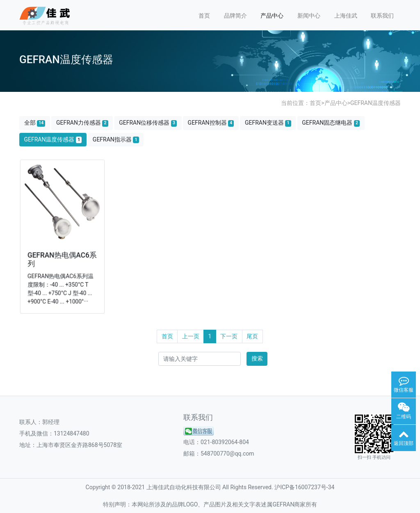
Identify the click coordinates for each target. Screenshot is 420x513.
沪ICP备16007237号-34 (304, 487)
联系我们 (382, 16)
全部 (35, 123)
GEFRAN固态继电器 (331, 123)
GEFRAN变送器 (268, 123)
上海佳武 (346, 16)
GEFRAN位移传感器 (148, 123)
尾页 (252, 336)
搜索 (257, 358)
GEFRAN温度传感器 (375, 103)
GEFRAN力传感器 (82, 123)
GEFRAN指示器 (116, 140)
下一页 (229, 336)
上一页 (191, 336)
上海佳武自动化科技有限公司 (184, 487)
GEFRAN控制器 (211, 123)
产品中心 (272, 16)
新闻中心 (309, 16)
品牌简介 (235, 16)
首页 (204, 16)
